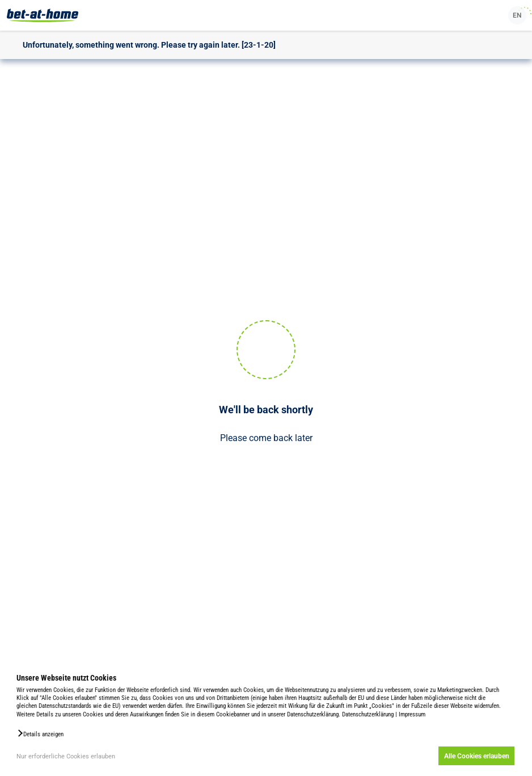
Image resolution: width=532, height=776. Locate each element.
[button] (40, 733)
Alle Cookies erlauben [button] (477, 756)
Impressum (412, 714)
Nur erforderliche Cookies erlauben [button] (66, 756)
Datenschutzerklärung (368, 714)
